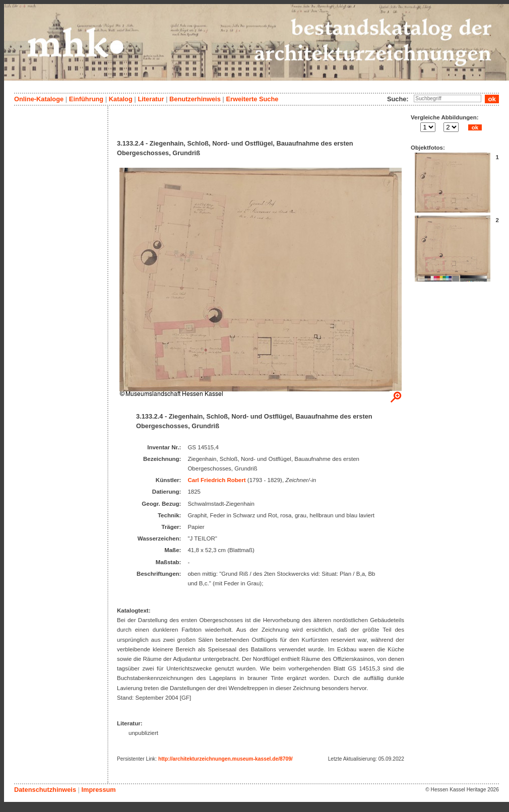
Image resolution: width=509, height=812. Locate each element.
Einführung (86, 99)
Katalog (121, 99)
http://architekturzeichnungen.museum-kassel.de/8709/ (226, 759)
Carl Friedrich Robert (216, 480)
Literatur (151, 99)
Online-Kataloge (39, 99)
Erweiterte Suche (252, 99)
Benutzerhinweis (195, 99)
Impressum (98, 790)
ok (475, 127)
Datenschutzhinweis (45, 790)
